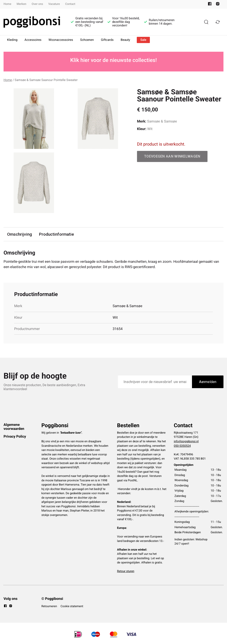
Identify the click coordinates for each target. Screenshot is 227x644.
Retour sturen (126, 571)
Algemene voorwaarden (14, 427)
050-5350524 (182, 446)
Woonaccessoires (61, 40)
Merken (22, 4)
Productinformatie (57, 234)
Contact (70, 4)
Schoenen (87, 40)
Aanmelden (208, 382)
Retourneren (49, 606)
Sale (143, 40)
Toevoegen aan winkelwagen (172, 156)
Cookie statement (72, 606)
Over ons (37, 4)
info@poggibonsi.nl (186, 442)
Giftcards (107, 40)
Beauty (125, 40)
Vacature (54, 4)
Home (7, 4)
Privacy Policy (15, 436)
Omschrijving (20, 234)
